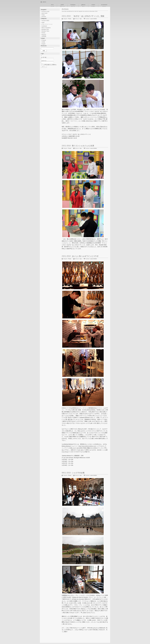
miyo (81, 19)
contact (93, 5)
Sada (43, 22)
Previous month (46, 12)
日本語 (43, 42)
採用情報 (44, 36)
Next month (45, 13)
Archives (44, 17)
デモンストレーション (47, 24)
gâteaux (83, 5)
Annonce (44, 34)
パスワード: (44, 61)
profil (62, 5)
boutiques (73, 5)
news (44, 2)
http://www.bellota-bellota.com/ (87, 446)
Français (44, 40)
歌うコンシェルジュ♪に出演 (83, 146)
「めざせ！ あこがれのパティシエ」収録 (88, 16)
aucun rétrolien (94, 19)
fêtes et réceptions (46, 28)
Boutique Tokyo (45, 31)
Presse (70, 19)
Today (43, 15)
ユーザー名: (44, 57)
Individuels (44, 26)
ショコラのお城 (78, 473)
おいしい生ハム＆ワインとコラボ (85, 256)
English (44, 44)
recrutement (104, 5)
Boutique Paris (45, 29)
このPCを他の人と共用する (50, 65)
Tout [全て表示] (45, 21)
